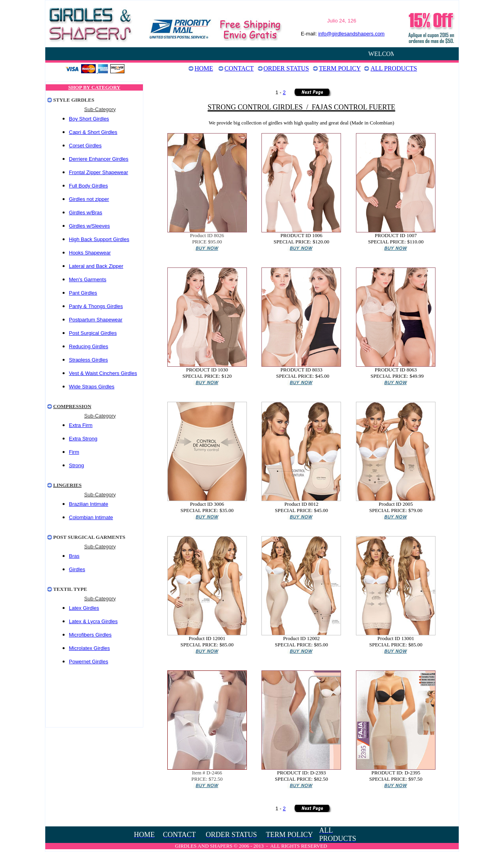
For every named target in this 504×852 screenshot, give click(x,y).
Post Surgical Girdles (93, 333)
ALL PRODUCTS (394, 68)
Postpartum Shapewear (96, 320)
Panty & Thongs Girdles (96, 306)
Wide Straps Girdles (92, 387)
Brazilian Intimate (89, 504)
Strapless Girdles (88, 360)
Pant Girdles (83, 293)
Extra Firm (81, 425)
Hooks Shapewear (90, 253)
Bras (74, 556)
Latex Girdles (84, 608)
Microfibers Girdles (90, 635)
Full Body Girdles (88, 186)
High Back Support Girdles (99, 239)
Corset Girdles (85, 146)
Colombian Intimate (91, 517)
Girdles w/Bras (86, 213)
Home (204, 68)
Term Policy (340, 68)
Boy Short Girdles (89, 119)
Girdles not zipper (89, 199)
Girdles (78, 226)
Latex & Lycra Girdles (93, 621)
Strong (76, 465)
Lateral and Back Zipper (96, 266)
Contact (239, 68)
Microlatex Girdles (89, 648)
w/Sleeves (98, 226)
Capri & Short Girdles (93, 132)
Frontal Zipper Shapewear (98, 172)
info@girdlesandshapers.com (351, 34)
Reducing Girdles (89, 346)
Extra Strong (83, 439)
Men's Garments (88, 279)
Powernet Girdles (89, 662)
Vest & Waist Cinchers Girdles (103, 373)
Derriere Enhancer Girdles (99, 159)
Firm (74, 452)
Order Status (286, 68)
